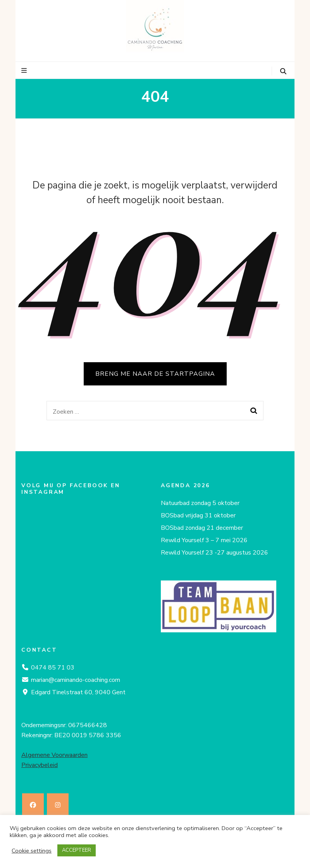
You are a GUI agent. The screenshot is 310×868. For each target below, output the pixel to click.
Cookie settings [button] (32, 851)
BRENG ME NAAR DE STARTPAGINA (155, 374)
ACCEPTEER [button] (77, 850)
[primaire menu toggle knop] (25, 71)
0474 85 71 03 (53, 668)
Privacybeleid (40, 765)
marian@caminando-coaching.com (76, 680)
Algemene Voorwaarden (54, 755)
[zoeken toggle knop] (283, 71)
